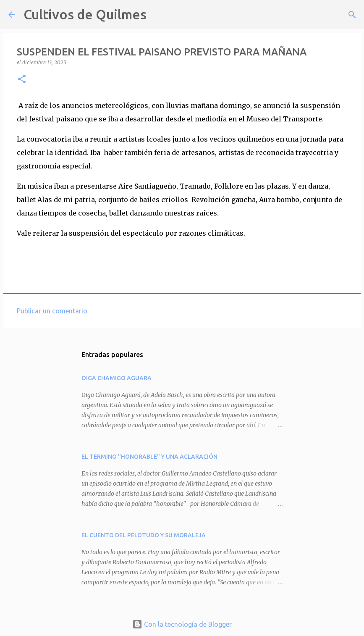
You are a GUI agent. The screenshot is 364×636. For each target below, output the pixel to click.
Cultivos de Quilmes (85, 14)
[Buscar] (158, 15)
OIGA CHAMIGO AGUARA (117, 378)
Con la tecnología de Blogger (182, 624)
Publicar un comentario (52, 311)
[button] (22, 80)
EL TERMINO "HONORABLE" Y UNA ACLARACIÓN (149, 457)
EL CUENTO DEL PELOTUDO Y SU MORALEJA (144, 535)
